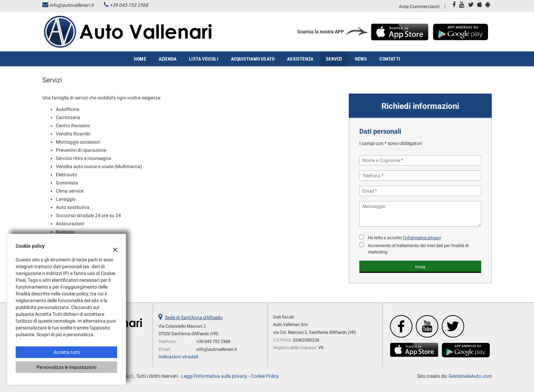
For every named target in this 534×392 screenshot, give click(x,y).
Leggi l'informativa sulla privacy (214, 376)
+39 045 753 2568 (129, 5)
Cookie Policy (265, 376)
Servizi (334, 59)
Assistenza (300, 59)
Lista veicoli (204, 59)
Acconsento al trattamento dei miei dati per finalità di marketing (418, 249)
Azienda (168, 59)
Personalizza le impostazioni (66, 367)
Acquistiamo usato (253, 59)
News (361, 59)
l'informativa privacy (422, 238)
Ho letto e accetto (404, 238)
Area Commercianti (419, 6)
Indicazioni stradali (178, 357)
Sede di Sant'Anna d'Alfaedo (194, 317)
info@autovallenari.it (72, 5)
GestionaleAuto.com (470, 376)
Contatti (390, 59)
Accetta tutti (67, 352)
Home (140, 59)
